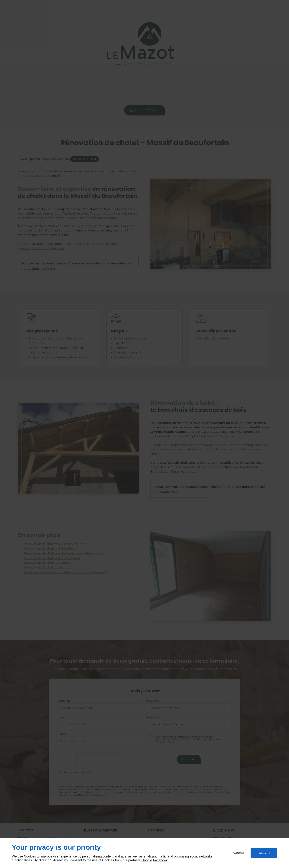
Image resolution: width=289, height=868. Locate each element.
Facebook (160, 860)
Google (147, 860)
